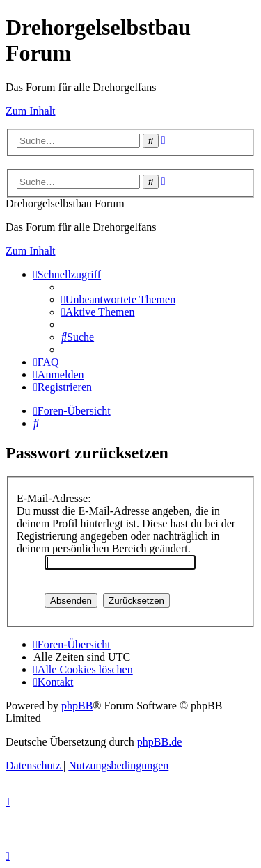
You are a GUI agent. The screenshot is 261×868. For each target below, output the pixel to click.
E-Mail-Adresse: (54, 498)
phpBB (77, 706)
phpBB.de (159, 742)
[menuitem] (118, 299)
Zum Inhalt (31, 111)
